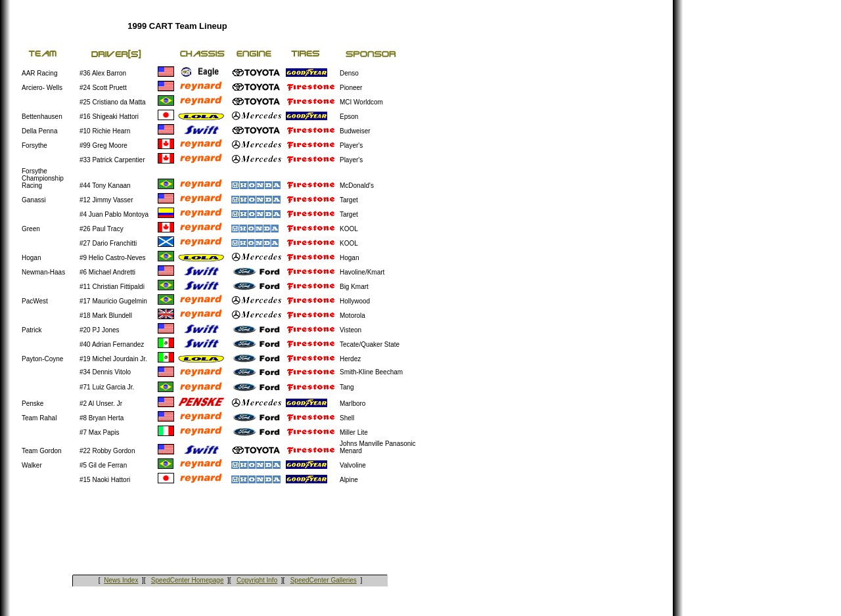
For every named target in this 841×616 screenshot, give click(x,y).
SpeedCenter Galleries (324, 580)
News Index (121, 580)
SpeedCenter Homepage (188, 580)
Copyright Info (257, 580)
